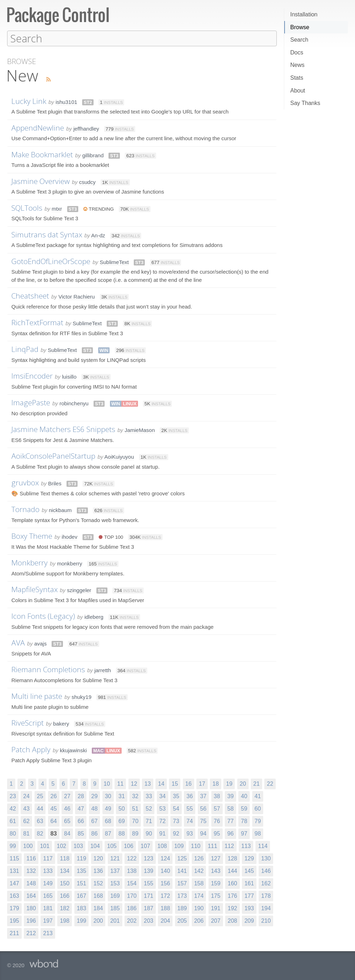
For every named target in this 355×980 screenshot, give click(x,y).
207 (216, 920)
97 (244, 833)
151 (82, 883)
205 (182, 920)
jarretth (103, 670)
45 (54, 808)
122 (132, 858)
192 (232, 908)
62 (26, 821)
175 (216, 895)
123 (149, 858)
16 (189, 783)
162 (266, 883)
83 (54, 833)
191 (216, 908)
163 (14, 895)
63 (40, 821)
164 (31, 895)
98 (258, 833)
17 (202, 783)
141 (182, 871)
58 (231, 808)
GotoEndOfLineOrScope (51, 261)
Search (299, 40)
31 (122, 796)
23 (13, 796)
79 (258, 821)
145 (249, 871)
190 (199, 908)
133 (48, 871)
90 (149, 833)
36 (190, 796)
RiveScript (28, 722)
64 (54, 821)
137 (115, 871)
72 (163, 821)
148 (31, 883)
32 (135, 796)
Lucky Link (29, 101)
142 (199, 871)
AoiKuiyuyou (119, 456)
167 (82, 895)
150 (65, 883)
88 (122, 833)
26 (54, 796)
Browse (300, 27)
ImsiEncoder (32, 375)
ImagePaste (31, 402)
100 (28, 846)
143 (216, 871)
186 (132, 908)
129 (249, 858)
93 (190, 833)
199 (82, 920)
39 (231, 796)
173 (182, 895)
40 (244, 796)
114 (263, 846)
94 (203, 833)
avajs (40, 643)
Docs (297, 52)
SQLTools (27, 207)
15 (175, 783)
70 (135, 821)
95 (217, 833)
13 (148, 783)
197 (48, 920)
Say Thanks (305, 103)
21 (256, 783)
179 (14, 908)
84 (67, 833)
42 (13, 808)
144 (232, 871)
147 (14, 883)
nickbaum (60, 510)
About (298, 91)
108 (162, 846)
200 (98, 920)
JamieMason (140, 430)
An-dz (98, 235)
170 (132, 895)
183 (82, 908)
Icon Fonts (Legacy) (43, 616)
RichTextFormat (37, 322)
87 (108, 833)
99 (13, 846)
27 (67, 796)
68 (108, 821)
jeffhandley (86, 128)
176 (232, 895)
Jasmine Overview (41, 181)
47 (81, 808)
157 (182, 883)
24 (26, 796)
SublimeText (114, 262)
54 (176, 808)
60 (258, 808)
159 (216, 883)
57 (217, 808)
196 (31, 920)
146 (266, 871)
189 (182, 908)
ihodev (69, 536)
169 (115, 895)
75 (203, 821)
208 (232, 920)
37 (203, 796)
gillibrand (93, 155)
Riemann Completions (48, 669)
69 (122, 821)
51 (135, 808)
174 (199, 895)
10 (107, 783)
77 (231, 821)
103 (78, 846)
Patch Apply (31, 749)
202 (132, 920)
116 (31, 858)
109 (179, 846)
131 (14, 871)
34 (163, 796)
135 (82, 871)
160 (232, 883)
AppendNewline (38, 127)
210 (266, 920)
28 (81, 796)
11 (120, 783)
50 (122, 808)
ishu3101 (66, 102)
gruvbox (25, 482)
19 (229, 783)
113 (246, 846)
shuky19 (81, 697)
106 (129, 846)
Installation (304, 14)
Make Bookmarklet (42, 154)
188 (165, 908)
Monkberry (30, 562)
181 (48, 908)
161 (249, 883)
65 (67, 821)
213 (48, 933)
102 (62, 846)
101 (45, 846)
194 (266, 908)
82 (40, 833)
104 (95, 846)
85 (81, 833)
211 (14, 933)
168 (98, 895)
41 (258, 796)
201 (115, 920)
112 (229, 846)
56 (203, 808)
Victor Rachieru (76, 296)
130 (266, 858)
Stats (297, 78)
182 (65, 908)
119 (82, 858)
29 (95, 796)
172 (165, 895)
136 (98, 871)
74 (190, 821)
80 (13, 833)
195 (14, 920)
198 (65, 920)
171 (149, 895)
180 (31, 908)
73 (176, 821)
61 (13, 821)
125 (182, 858)
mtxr (57, 208)
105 (112, 846)
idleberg (94, 617)
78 (244, 821)
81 (26, 833)
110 (196, 846)
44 (40, 808)
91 (163, 833)
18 (216, 783)
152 (98, 883)
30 (108, 796)
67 (95, 821)
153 (115, 883)
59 (244, 808)
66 (81, 821)
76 (217, 821)
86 (95, 833)
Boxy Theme (32, 536)
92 (176, 833)
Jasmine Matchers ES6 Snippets (63, 429)
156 (165, 883)
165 (48, 895)
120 (98, 858)
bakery (61, 723)
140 (165, 871)
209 (249, 920)
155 (149, 883)
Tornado (25, 509)
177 (249, 895)
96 (231, 833)
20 (243, 783)
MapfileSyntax (35, 589)
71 (149, 821)
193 (249, 908)
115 (14, 858)
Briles (55, 483)
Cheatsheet (30, 295)
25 (40, 796)
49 (108, 808)
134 (65, 871)
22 (270, 783)
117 (48, 858)
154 (132, 883)
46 (67, 808)
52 (149, 808)
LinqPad (25, 349)
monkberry (70, 563)
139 (149, 871)
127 (216, 858)
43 (26, 808)
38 (217, 796)
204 (165, 920)
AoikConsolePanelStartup (53, 455)
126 (199, 858)
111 (213, 846)
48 (95, 808)
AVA (18, 642)
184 (98, 908)
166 (65, 895)
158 (199, 883)
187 (149, 908)
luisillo (69, 376)
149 (48, 883)
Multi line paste (37, 696)
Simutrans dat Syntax (47, 234)
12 (134, 783)
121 (115, 858)
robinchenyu (74, 403)
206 (199, 920)
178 (266, 895)
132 (31, 871)
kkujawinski (73, 750)
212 (31, 933)
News (297, 65)
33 (149, 796)
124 (165, 858)
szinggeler (79, 590)
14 (161, 783)
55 (190, 808)
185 (115, 908)
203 (149, 920)
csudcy (87, 182)
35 (176, 796)
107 (145, 846)
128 (232, 858)
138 (132, 871)
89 (135, 833)
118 (65, 858)
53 (163, 808)
